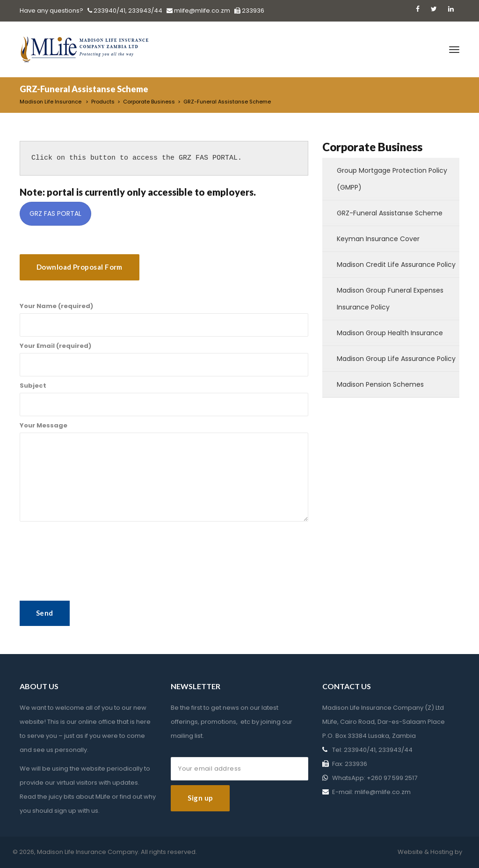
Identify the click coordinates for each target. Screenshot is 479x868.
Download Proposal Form (80, 267)
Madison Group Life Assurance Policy (396, 359)
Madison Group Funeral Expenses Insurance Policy (390, 299)
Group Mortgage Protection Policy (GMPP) (392, 179)
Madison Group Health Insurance (390, 333)
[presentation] (91, 647)
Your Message (164, 471)
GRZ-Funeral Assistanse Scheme (390, 213)
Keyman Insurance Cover (378, 239)
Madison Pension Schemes (380, 384)
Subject (164, 399)
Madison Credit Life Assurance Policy (396, 265)
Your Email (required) (164, 359)
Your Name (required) (164, 319)
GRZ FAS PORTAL (55, 213)
